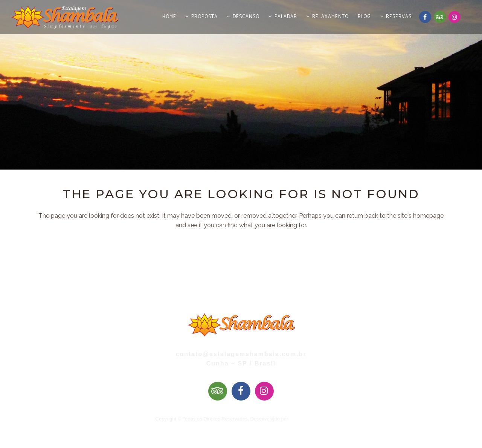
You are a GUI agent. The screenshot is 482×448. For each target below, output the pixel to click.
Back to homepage (241, 265)
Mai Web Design (307, 419)
